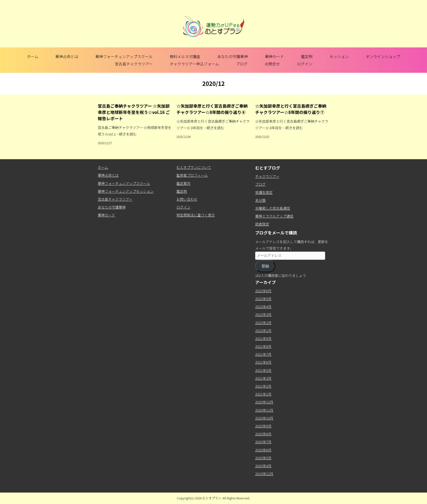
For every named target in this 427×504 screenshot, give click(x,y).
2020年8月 (263, 434)
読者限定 (262, 224)
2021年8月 (263, 346)
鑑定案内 (183, 183)
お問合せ (272, 64)
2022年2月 (263, 323)
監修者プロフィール (192, 175)
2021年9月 (263, 338)
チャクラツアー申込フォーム (194, 64)
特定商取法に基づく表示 (196, 215)
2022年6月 (263, 291)
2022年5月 (263, 299)
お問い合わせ (187, 199)
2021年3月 (263, 378)
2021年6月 (263, 362)
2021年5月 (263, 370)
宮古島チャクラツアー (134, 64)
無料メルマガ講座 (185, 56)
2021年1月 (263, 394)
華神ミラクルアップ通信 (274, 216)
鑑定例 (307, 56)
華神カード (274, 56)
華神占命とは (67, 56)
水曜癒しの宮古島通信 (273, 208)
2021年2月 (263, 386)
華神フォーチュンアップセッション (126, 191)
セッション (339, 56)
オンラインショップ (383, 56)
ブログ (242, 64)
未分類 (260, 200)
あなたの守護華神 (233, 56)
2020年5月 (263, 458)
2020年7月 (263, 442)
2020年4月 (263, 466)
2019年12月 (264, 474)
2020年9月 (263, 426)
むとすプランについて (194, 167)
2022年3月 (263, 314)
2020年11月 (264, 410)
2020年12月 (264, 402)
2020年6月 (263, 450)
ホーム (33, 56)
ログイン (304, 64)
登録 (265, 266)
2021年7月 (263, 354)
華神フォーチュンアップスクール (124, 56)
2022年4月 (263, 307)
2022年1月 (263, 331)
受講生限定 (264, 192)
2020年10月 (264, 418)
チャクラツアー (267, 176)
